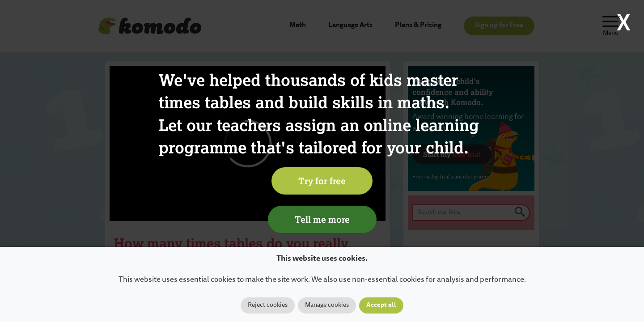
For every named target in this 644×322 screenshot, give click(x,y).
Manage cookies (327, 305)
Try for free (322, 181)
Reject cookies (268, 305)
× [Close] (619, 18)
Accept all (381, 305)
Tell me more (322, 219)
